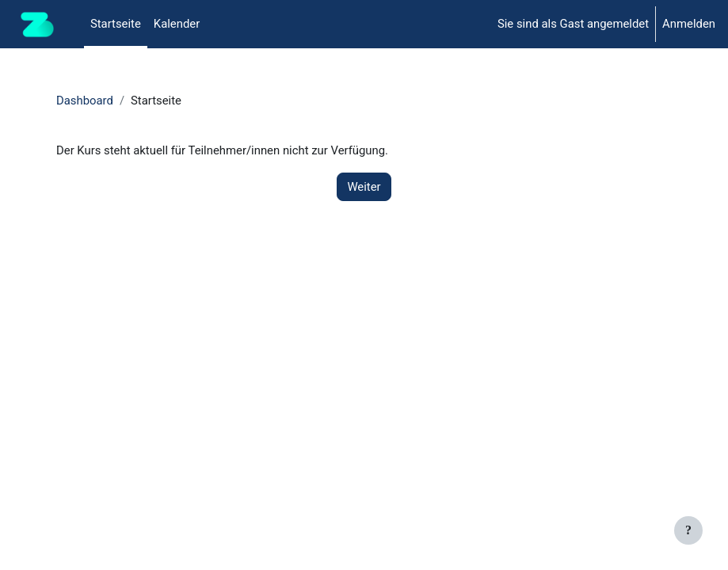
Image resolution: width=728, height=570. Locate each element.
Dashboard (85, 101)
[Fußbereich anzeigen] (688, 530)
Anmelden (689, 24)
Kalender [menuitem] (177, 24)
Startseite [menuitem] (116, 24)
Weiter (364, 187)
